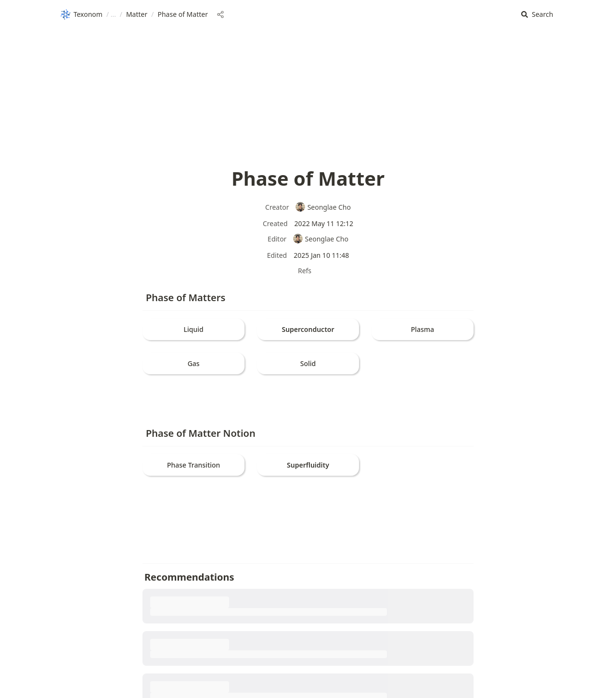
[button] (537, 15)
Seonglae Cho (323, 207)
